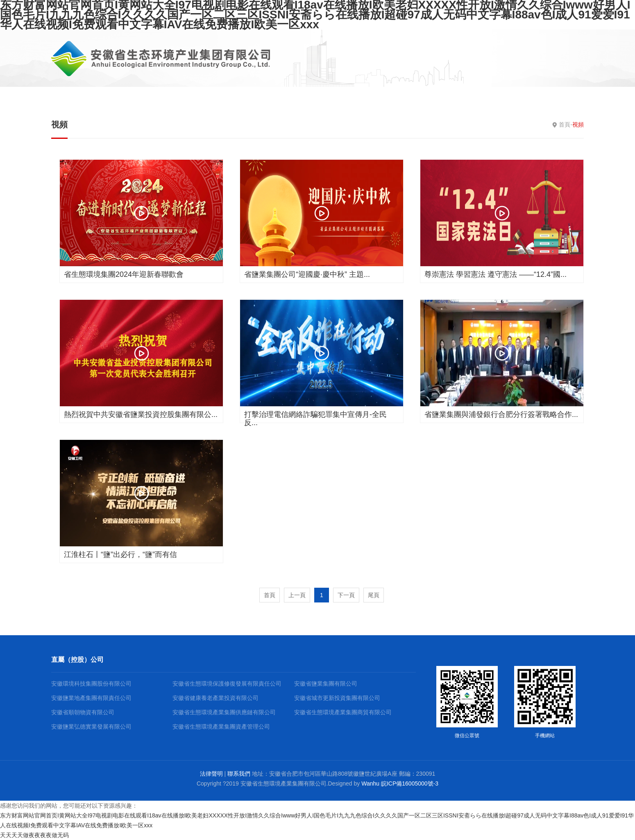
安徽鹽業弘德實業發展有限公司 (91, 727)
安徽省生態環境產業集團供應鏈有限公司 (224, 712)
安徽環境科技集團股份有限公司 (91, 684)
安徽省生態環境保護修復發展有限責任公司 (227, 684)
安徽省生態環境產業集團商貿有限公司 (343, 712)
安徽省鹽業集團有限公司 (326, 684)
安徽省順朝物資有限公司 (83, 712)
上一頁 (297, 595)
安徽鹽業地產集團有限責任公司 (91, 698)
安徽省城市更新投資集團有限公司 (337, 698)
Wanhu (370, 783)
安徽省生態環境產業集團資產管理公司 (221, 727)
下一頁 (346, 595)
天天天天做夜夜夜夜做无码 (34, 835)
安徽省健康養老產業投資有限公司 (215, 698)
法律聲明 (211, 774)
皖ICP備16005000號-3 (410, 783)
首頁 (565, 125)
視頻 (59, 125)
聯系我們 (239, 774)
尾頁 (374, 595)
